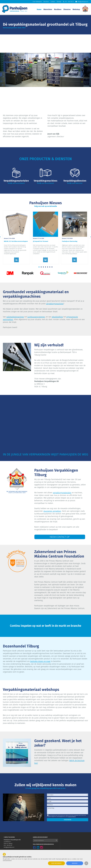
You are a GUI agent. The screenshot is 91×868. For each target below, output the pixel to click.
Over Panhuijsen (37, 2)
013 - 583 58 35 (68, 2)
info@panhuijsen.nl (82, 2)
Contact (53, 2)
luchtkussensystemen (36, 317)
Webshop (76, 9)
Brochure (46, 2)
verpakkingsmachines (55, 304)
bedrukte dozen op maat (40, 661)
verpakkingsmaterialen (62, 493)
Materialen (48, 9)
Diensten (67, 9)
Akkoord (75, 863)
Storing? (59, 2)
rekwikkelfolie (57, 317)
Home (39, 9)
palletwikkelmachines (15, 317)
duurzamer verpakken (52, 511)
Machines (58, 9)
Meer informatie (56, 863)
